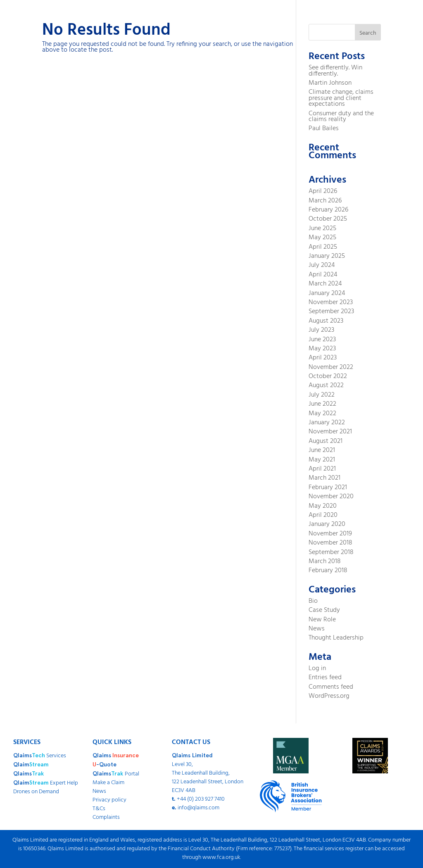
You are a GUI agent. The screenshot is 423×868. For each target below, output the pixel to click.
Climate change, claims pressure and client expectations (341, 98)
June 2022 (322, 404)
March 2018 (325, 561)
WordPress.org (329, 696)
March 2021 (324, 478)
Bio (313, 601)
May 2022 (322, 414)
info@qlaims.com (198, 808)
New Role (322, 620)
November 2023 (331, 302)
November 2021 (330, 432)
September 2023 (331, 312)
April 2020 (323, 515)
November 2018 (330, 543)
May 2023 (322, 349)
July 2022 (322, 395)
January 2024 (327, 293)
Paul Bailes (324, 128)
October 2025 (328, 219)
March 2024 (325, 284)
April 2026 (323, 191)
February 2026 (328, 210)
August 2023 (326, 321)
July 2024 (322, 265)
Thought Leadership (336, 638)
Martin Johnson (330, 83)
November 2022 (331, 367)
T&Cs (99, 809)
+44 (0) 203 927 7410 (201, 799)
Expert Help (46, 783)
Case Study (324, 610)
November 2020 (331, 497)
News (317, 629)
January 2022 (327, 423)
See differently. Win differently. (335, 71)
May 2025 (322, 238)
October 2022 (328, 376)
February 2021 (328, 488)
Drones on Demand (36, 792)
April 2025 (323, 247)
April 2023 (323, 358)
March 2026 (325, 201)
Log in (317, 668)
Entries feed (325, 678)
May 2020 (323, 506)
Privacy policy (109, 800)
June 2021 (322, 450)
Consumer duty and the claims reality (341, 117)
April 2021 (322, 469)
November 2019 (330, 534)
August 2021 (326, 441)
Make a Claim (108, 783)
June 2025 (322, 228)
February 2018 (328, 571)
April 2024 (323, 275)
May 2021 (322, 460)
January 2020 (327, 524)
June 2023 (322, 340)
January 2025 (327, 256)
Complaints (106, 817)
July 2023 (321, 330)
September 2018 (331, 552)
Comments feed (331, 687)
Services (40, 756)
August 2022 (326, 385)
